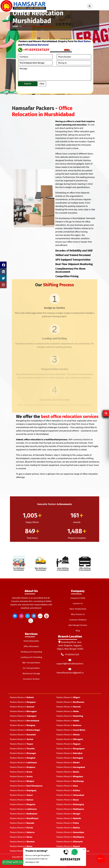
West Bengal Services (78, 625)
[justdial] (40, 616)
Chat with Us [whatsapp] (13, 862)
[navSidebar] (89, 6)
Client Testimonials (78, 609)
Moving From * (24, 60)
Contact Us (78, 603)
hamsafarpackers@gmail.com (71, 673)
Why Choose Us (78, 614)
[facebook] (15, 616)
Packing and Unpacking (31, 652)
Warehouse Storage (31, 674)
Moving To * (61, 60)
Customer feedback (78, 620)
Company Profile (78, 598)
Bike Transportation (31, 663)
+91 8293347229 (34, 50)
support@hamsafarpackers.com (72, 664)
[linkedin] (34, 616)
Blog (78, 631)
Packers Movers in (22, 697)
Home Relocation (31, 641)
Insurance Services (31, 679)
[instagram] (21, 616)
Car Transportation (31, 668)
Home (15, 26)
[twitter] (28, 616)
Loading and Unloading (31, 657)
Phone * (60, 54)
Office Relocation (31, 646)
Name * (21, 54)
